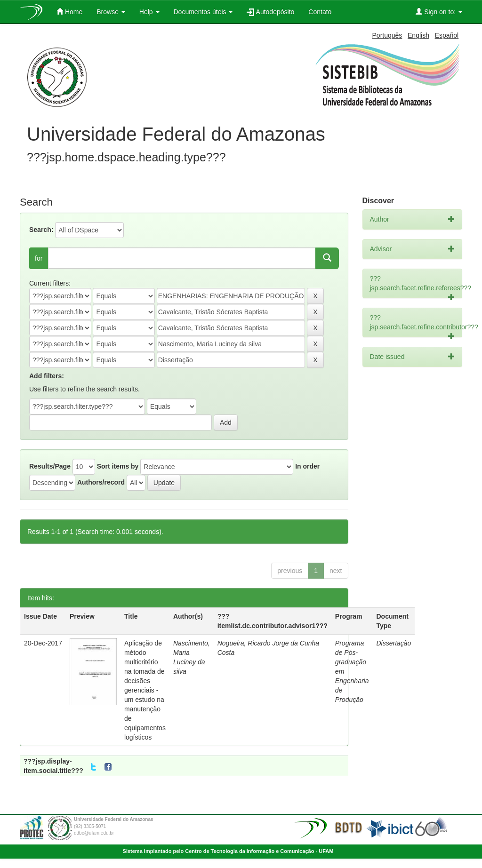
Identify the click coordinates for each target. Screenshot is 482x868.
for (39, 258)
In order (307, 466)
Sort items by (118, 466)
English (418, 35)
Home (69, 12)
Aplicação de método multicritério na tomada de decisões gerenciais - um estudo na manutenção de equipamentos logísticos (145, 690)
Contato (320, 12)
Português (387, 35)
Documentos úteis (203, 12)
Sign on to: (439, 12)
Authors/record (101, 482)
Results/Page (50, 466)
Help (149, 12)
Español (447, 35)
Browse (111, 12)
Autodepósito (270, 12)
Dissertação (394, 643)
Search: (41, 230)
